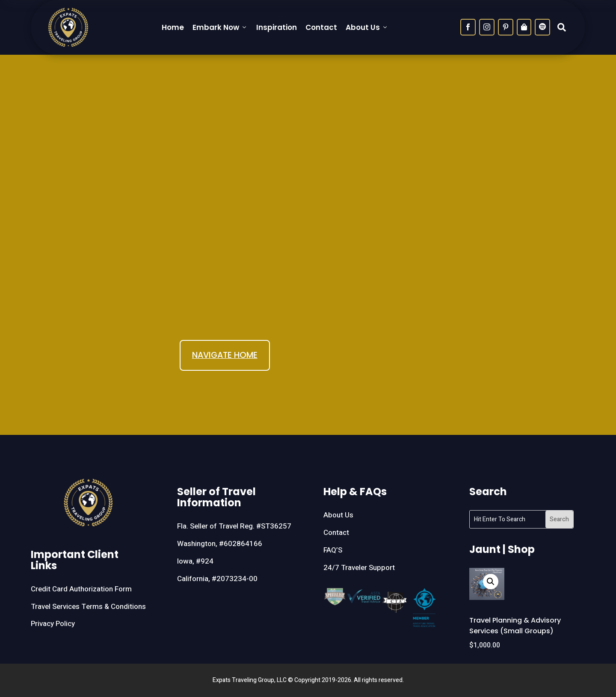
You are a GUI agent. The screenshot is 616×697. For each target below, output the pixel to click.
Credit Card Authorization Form (81, 589)
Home (173, 27)
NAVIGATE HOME (225, 355)
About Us (367, 27)
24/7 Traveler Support (359, 568)
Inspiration (277, 27)
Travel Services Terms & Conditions (88, 607)
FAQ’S (333, 550)
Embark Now (220, 27)
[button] (491, 582)
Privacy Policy (53, 624)
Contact (321, 27)
